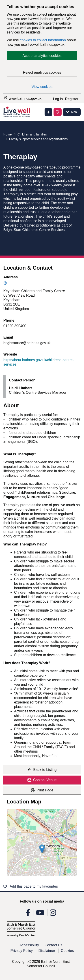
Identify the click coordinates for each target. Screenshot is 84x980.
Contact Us (53, 945)
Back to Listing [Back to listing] (42, 770)
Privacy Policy (22, 951)
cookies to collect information (43, 40)
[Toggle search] (58, 112)
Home (8, 134)
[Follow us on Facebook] (28, 914)
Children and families (32, 134)
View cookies (42, 87)
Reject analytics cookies (42, 72)
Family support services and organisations (38, 139)
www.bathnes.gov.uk (22, 98)
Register (72, 99)
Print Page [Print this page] (42, 790)
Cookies (67, 951)
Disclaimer (47, 951)
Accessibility (29, 945)
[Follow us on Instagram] (53, 914)
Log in (58, 99)
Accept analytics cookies (42, 56)
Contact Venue (42, 780)
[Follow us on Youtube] (40, 914)
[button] (42, 849)
